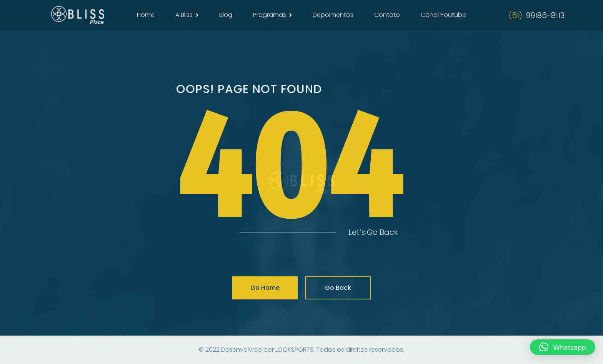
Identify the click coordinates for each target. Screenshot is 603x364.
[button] (563, 347)
